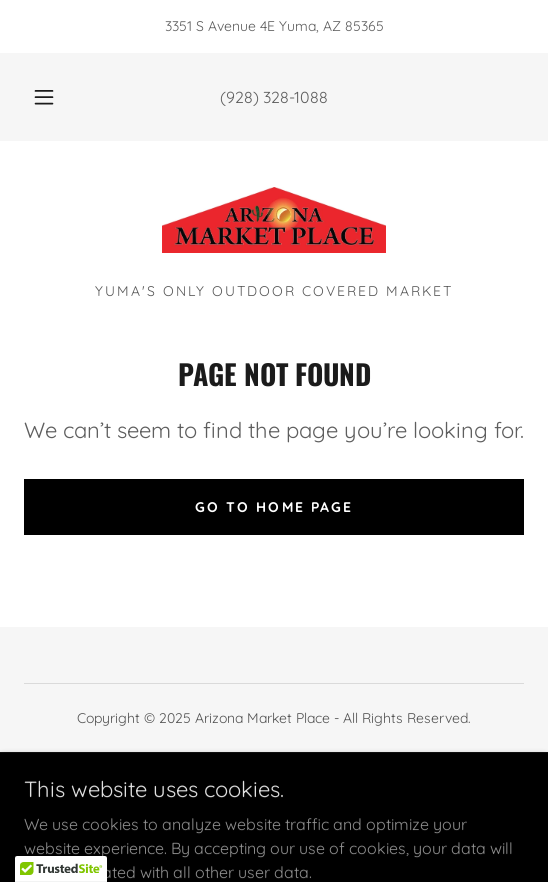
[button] (46, 97)
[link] (274, 220)
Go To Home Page (273, 507)
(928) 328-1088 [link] (274, 97)
